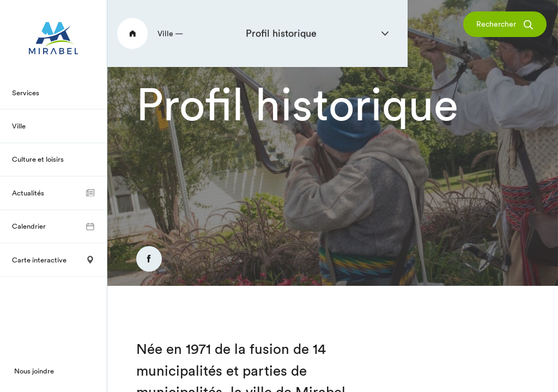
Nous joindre (34, 371)
